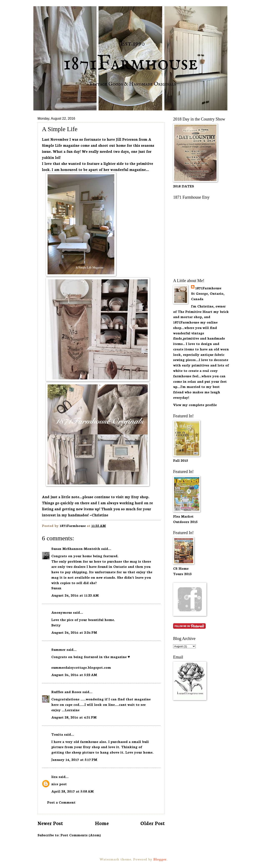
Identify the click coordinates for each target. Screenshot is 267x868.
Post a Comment (61, 802)
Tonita (57, 734)
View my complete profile (195, 405)
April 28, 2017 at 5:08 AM (72, 791)
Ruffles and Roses (66, 692)
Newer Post (50, 823)
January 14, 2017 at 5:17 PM (74, 759)
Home (102, 823)
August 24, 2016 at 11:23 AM (75, 595)
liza (54, 776)
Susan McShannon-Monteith (76, 548)
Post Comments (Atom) (81, 835)
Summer (58, 649)
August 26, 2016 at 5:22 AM (74, 674)
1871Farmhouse (208, 288)
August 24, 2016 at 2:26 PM (74, 632)
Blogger (160, 859)
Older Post (153, 823)
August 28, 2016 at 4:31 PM (74, 717)
